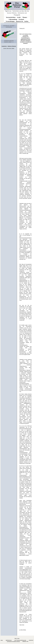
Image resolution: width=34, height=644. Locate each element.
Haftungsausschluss (20, 640)
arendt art (25, 641)
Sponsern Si (19, 21)
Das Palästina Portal (17, 5)
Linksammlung (13, 19)
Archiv (19, 17)
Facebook (21, 19)
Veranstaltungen (10, 21)
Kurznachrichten (11, 17)
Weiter (13, 49)
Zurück (5, 49)
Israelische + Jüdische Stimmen (9, 46)
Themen (25, 17)
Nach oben (9, 49)
